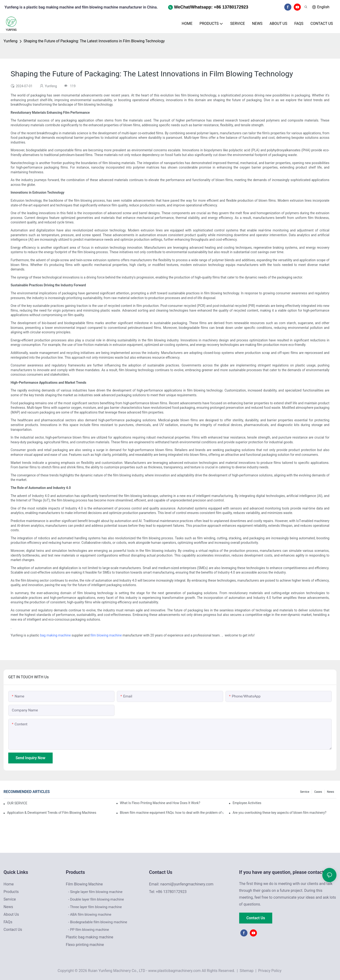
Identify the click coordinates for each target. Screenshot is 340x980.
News (331, 792)
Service (305, 792)
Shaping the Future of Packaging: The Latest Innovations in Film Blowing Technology (94, 41)
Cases (318, 792)
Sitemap (246, 971)
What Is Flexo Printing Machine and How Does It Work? (160, 803)
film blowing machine (106, 635)
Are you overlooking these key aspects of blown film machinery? (279, 813)
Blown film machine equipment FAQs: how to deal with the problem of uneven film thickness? (172, 813)
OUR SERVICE (17, 803)
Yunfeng (11, 41)
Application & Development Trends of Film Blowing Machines (52, 813)
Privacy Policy (270, 971)
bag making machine (55, 635)
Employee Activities (247, 803)
